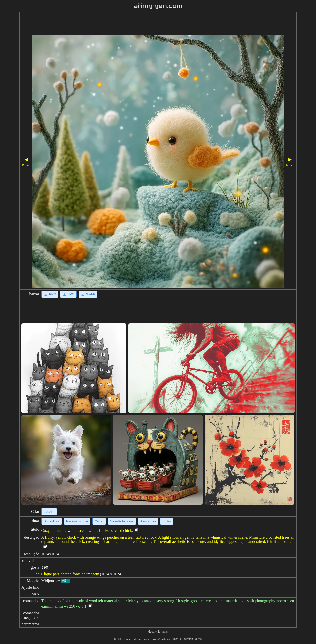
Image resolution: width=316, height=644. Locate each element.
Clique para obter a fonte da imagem (70, 574)
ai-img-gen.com (158, 6)
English (118, 639)
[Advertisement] (144, 24)
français (147, 639)
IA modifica (52, 521)
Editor (167, 521)
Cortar (99, 521)
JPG (68, 294)
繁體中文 (188, 639)
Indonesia (166, 639)
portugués (136, 639)
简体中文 (177, 639)
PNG (50, 294)
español (127, 639)
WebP (88, 294)
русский (156, 639)
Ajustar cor (148, 521)
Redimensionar (77, 521)
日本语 (198, 639)
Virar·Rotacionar (122, 521)
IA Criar (49, 512)
